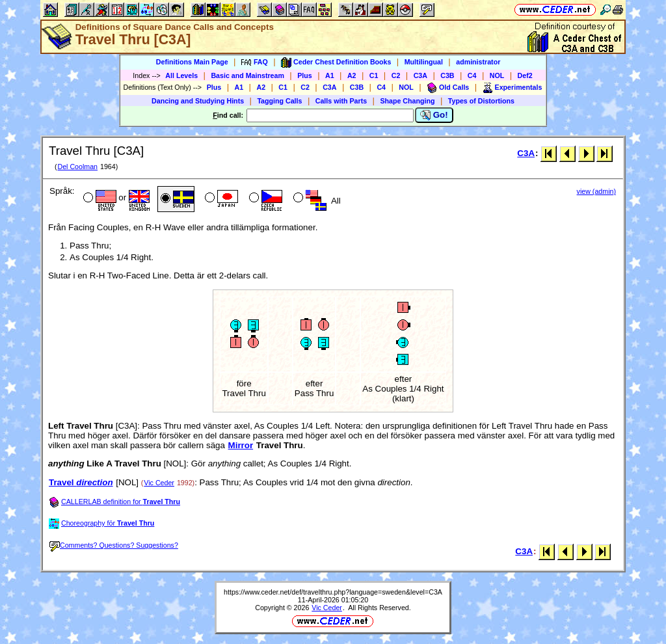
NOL (497, 75)
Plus (305, 75)
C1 (374, 75)
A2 (352, 75)
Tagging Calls (279, 101)
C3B (447, 75)
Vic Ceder (159, 483)
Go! (434, 115)
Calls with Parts (341, 101)
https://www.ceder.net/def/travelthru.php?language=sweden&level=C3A (333, 592)
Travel (81, 482)
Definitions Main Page (192, 62)
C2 (396, 75)
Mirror (241, 445)
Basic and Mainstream (247, 75)
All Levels (181, 75)
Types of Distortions (481, 101)
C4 (472, 75)
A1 (330, 75)
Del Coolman (77, 167)
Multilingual (424, 62)
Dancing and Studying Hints (198, 101)
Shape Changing (407, 101)
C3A (420, 75)
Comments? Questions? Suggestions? (114, 545)
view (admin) (596, 191)
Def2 (525, 75)
